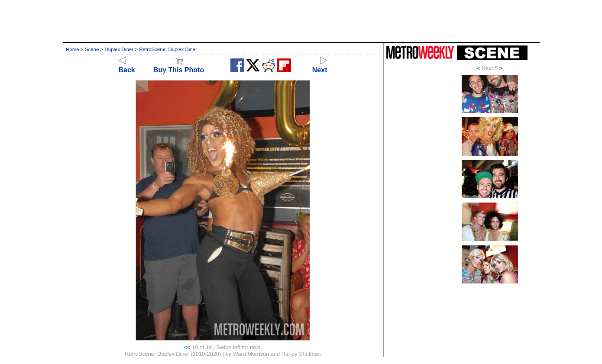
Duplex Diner (119, 49)
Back (127, 66)
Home (73, 49)
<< (187, 347)
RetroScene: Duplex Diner (168, 49)
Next (320, 66)
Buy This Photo (179, 66)
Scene (92, 49)
